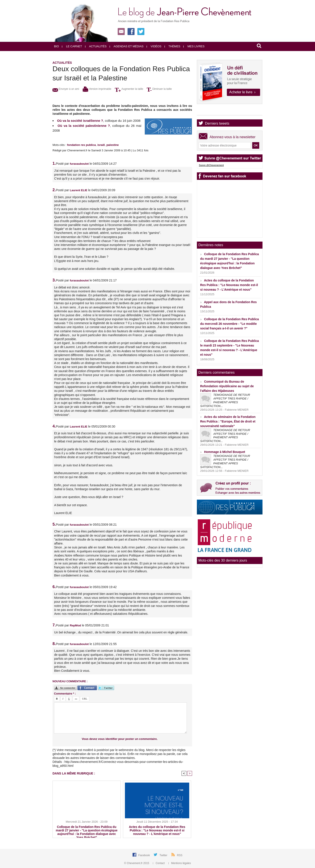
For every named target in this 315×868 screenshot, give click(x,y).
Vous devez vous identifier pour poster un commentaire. (120, 739)
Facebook (144, 855)
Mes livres (194, 46)
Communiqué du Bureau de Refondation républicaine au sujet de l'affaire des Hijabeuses (227, 386)
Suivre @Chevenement (211, 165)
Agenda (211, 111)
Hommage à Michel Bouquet (225, 452)
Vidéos (154, 46)
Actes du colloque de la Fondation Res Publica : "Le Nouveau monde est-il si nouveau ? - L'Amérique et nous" (157, 830)
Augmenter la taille (129, 89)
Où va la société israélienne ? (80, 121)
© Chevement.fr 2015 (137, 863)
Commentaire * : (65, 694)
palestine (112, 145)
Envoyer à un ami (66, 89)
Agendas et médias (127, 46)
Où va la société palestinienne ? (84, 126)
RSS (180, 855)
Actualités (96, 46)
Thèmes (172, 46)
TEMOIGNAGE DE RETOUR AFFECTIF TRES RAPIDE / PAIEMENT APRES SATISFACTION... (225, 400)
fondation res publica (81, 145)
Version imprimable (97, 89)
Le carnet (72, 46)
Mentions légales (180, 863)
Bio (56, 46)
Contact (159, 863)
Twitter (164, 855)
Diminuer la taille (159, 89)
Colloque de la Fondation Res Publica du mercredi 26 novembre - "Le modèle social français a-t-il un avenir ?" (229, 324)
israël (101, 145)
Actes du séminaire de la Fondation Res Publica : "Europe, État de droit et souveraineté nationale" (228, 421)
